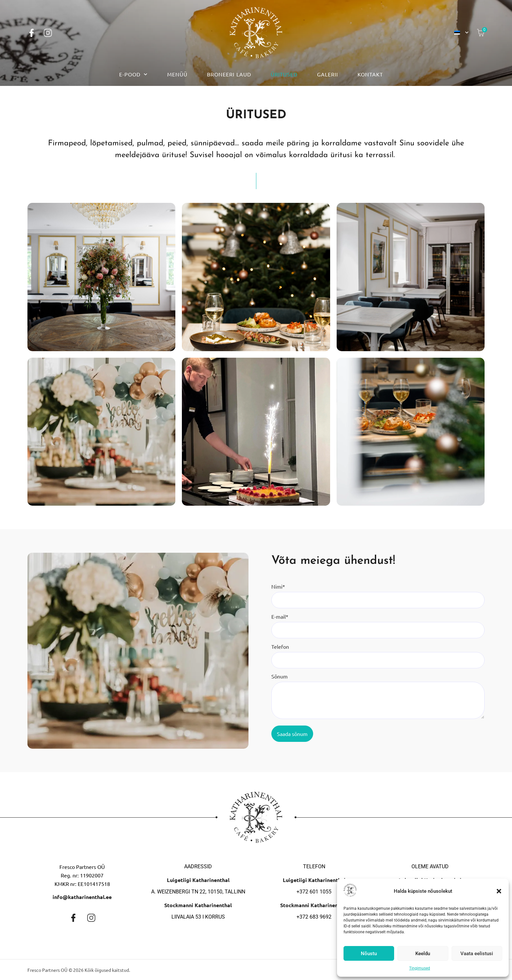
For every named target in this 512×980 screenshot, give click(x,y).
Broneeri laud (229, 74)
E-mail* (280, 616)
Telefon (280, 646)
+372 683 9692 (314, 917)
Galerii (328, 74)
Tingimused (420, 968)
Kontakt (370, 74)
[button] (499, 891)
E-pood (133, 74)
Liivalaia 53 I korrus (198, 917)
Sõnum (280, 676)
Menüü (177, 74)
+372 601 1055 (314, 892)
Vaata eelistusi (477, 954)
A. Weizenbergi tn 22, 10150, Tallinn (198, 892)
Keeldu (423, 954)
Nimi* (278, 586)
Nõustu (369, 954)
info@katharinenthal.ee (82, 897)
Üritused (284, 74)
